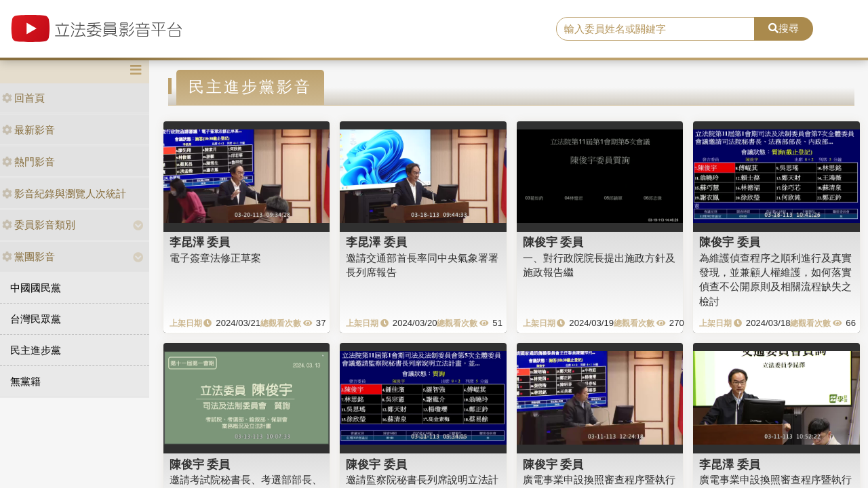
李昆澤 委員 (200, 242)
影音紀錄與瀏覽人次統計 (64, 194)
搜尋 (784, 28)
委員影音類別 (39, 225)
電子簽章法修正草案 (215, 258)
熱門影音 (28, 162)
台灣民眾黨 (36, 319)
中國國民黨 (36, 288)
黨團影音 (28, 257)
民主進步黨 (36, 350)
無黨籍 (25, 381)
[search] (655, 29)
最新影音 (28, 130)
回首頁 (23, 98)
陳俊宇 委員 (553, 242)
